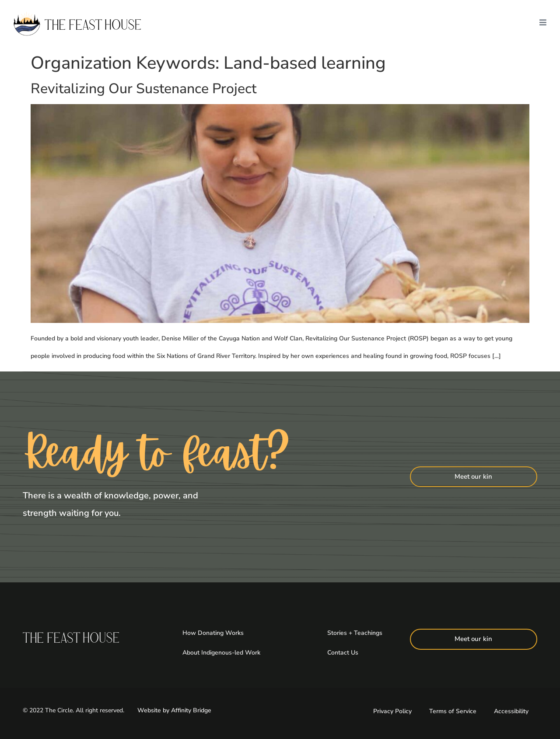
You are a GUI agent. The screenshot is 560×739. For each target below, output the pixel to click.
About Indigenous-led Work (221, 652)
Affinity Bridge (191, 710)
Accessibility (511, 710)
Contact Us (343, 652)
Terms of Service (453, 710)
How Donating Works (213, 633)
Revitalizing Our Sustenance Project (143, 89)
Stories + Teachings (355, 633)
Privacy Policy (392, 710)
